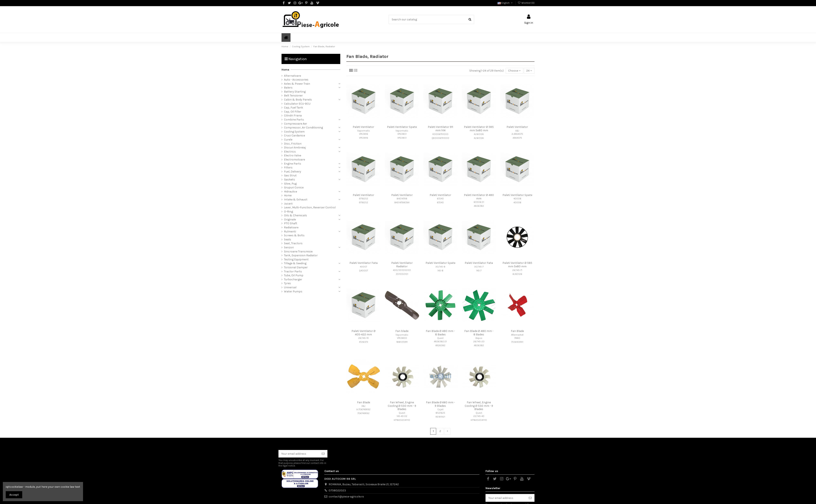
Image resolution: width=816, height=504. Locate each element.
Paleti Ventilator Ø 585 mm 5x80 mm (479, 129)
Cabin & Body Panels (298, 100)
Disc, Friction (293, 144)
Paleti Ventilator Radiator (402, 265)
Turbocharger (293, 279)
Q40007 (363, 271)
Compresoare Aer (295, 124)
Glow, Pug (290, 184)
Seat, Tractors (293, 243)
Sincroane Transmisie (298, 251)
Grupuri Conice (294, 187)
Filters (288, 167)
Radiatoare (291, 227)
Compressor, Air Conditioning (303, 128)
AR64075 (517, 138)
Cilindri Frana (293, 115)
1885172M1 (402, 342)
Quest (440, 338)
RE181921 (440, 417)
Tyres (287, 283)
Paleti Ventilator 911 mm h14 (440, 129)
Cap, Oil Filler (293, 112)
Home (285, 70)
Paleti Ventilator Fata (364, 263)
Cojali (440, 409)
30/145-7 (479, 267)
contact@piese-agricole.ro (346, 497)
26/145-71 (517, 270)
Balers (288, 88)
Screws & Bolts (294, 235)
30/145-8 (440, 267)
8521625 (440, 413)
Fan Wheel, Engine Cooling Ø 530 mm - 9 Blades (402, 406)
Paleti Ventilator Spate (402, 127)
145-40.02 (402, 416)
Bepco (479, 338)
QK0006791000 (440, 138)
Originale (290, 219)
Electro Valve (293, 155)
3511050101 (402, 274)
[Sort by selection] (514, 71)
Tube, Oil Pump (294, 275)
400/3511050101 (402, 270)
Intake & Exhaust (296, 199)
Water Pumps (293, 291)
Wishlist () (526, 3)
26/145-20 (479, 342)
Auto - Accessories (296, 80)
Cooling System (294, 132)
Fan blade (402, 331)
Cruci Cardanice (294, 135)
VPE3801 (402, 134)
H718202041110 (402, 420)
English (505, 3)
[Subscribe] (323, 454)
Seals (288, 239)
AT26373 (364, 342)
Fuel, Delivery (293, 172)
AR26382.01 (440, 342)
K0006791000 (440, 134)
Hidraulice (290, 192)
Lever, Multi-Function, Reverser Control (310, 207)
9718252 (363, 199)
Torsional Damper (296, 267)
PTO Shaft (291, 223)
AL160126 (479, 134)
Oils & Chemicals (295, 215)
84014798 (402, 199)
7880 (517, 338)
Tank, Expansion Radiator (301, 255)
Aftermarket (517, 335)
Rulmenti (290, 232)
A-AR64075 (517, 134)
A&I (517, 131)
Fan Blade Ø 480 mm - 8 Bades (440, 333)
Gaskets (289, 180)
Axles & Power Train (297, 84)
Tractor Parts (293, 271)
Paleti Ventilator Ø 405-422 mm (364, 333)
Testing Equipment (296, 259)
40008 (517, 199)
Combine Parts (294, 120)
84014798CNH (402, 203)
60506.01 (479, 202)
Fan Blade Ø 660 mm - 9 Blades (440, 404)
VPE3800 (402, 338)
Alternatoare (292, 76)
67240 (440, 199)
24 (529, 71)
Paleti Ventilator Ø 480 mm (479, 197)
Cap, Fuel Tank (293, 108)
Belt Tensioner (293, 96)
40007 (363, 267)
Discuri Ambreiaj (295, 148)
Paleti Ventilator (363, 127)
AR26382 (479, 206)
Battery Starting (295, 92)
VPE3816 (364, 134)
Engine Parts (293, 164)
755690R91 (517, 342)
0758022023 (337, 490)
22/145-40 (479, 416)
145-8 (440, 271)
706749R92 (363, 413)
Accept (14, 495)
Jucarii (288, 204)
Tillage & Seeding (295, 263)
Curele (288, 140)
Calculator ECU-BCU (297, 104)
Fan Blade (517, 331)
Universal (290, 287)
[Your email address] (299, 454)
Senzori (289, 247)
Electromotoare (294, 160)
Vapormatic (364, 131)
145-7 (479, 271)
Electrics (290, 152)
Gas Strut (290, 175)
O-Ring (288, 212)
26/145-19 (363, 338)
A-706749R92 (363, 409)
